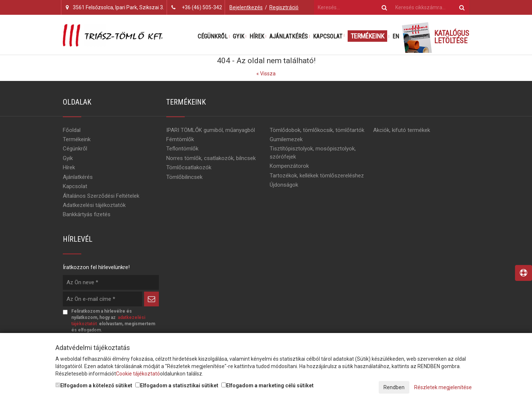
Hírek (257, 36)
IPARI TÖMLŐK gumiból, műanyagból (211, 130)
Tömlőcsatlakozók (189, 167)
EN (396, 36)
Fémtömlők (180, 139)
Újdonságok (284, 185)
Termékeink (367, 36)
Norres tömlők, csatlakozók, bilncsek (211, 158)
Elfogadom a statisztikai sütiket (177, 385)
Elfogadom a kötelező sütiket (94, 385)
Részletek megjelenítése (443, 387)
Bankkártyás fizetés (87, 214)
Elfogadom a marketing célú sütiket (267, 385)
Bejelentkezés (246, 7)
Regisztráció (284, 7)
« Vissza (266, 74)
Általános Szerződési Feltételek (101, 196)
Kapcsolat (328, 36)
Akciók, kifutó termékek (402, 130)
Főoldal (72, 130)
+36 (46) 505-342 (202, 7)
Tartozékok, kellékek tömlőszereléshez (317, 176)
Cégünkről (213, 36)
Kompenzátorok (289, 166)
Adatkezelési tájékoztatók (94, 205)
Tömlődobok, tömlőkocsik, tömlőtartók (317, 130)
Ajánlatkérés (289, 36)
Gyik (238, 36)
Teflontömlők (182, 149)
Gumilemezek (286, 139)
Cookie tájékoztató (138, 374)
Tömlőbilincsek (184, 177)
